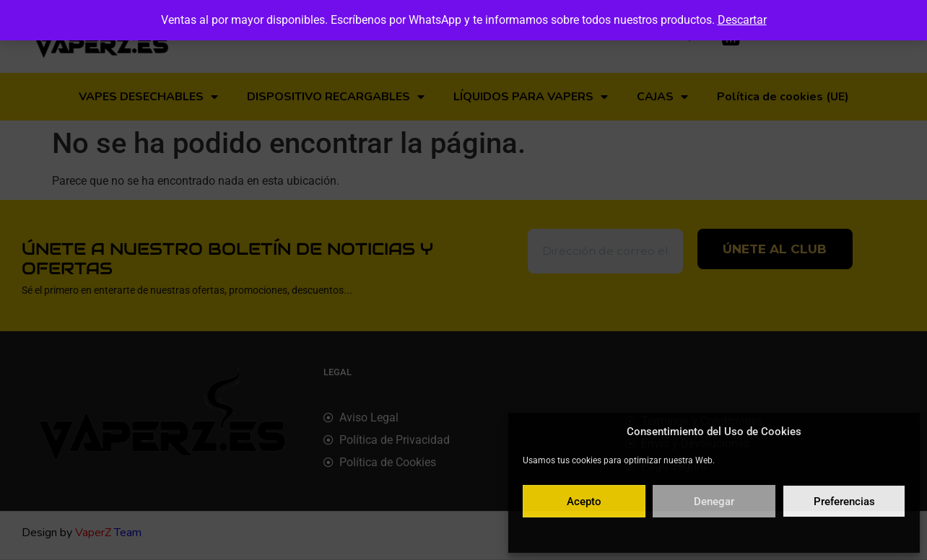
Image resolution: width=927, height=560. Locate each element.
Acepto (584, 502)
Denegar (714, 502)
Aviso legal (800, 534)
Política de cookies (644, 534)
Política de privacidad (730, 534)
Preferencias (844, 502)
